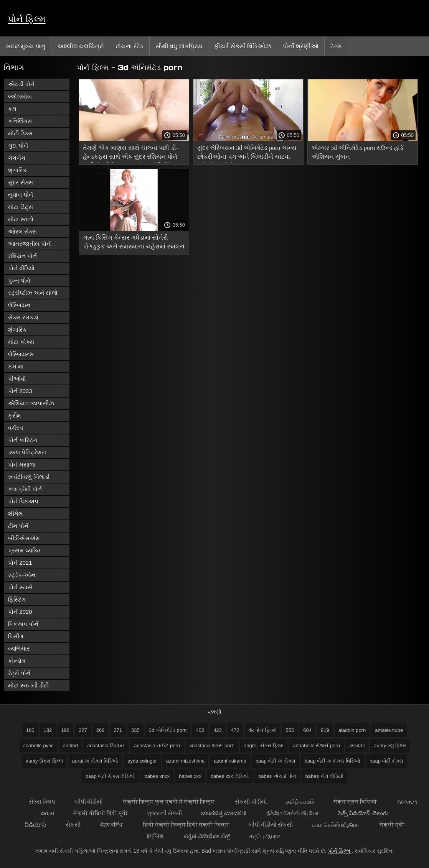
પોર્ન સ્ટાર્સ (20, 587)
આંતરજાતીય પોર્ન (29, 244)
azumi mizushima (185, 761)
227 (83, 730)
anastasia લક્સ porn (212, 746)
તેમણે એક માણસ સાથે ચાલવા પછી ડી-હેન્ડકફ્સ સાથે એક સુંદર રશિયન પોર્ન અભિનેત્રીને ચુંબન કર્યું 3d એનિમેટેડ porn (130, 154)
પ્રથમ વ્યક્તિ (24, 550)
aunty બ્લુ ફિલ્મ (390, 746)
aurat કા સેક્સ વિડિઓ (95, 761)
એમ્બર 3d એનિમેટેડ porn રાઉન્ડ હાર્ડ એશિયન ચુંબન (357, 152)
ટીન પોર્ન (18, 526)
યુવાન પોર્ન (21, 195)
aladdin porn (352, 730)
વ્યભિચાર (19, 649)
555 (290, 730)
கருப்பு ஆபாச (265, 836)
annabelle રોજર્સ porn (316, 746)
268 (101, 730)
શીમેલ (15, 514)
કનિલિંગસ (20, 121)
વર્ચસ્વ (16, 428)
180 (30, 730)
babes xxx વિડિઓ (230, 776)
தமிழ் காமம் (300, 801)
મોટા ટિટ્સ (21, 207)
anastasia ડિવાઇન (106, 746)
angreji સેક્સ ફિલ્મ (264, 746)
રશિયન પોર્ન (22, 256)
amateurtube (389, 730)
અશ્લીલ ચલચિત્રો (81, 46)
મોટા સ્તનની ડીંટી (28, 685)
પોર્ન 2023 (20, 391)
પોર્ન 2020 (20, 612)
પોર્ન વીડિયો (21, 268)
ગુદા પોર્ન (18, 145)
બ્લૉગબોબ (20, 96)
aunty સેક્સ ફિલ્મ (44, 761)
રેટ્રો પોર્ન (19, 673)
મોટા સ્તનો (21, 219)
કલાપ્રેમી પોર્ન (25, 489)
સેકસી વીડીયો (251, 801)
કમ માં (16, 366)
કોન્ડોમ (17, 661)
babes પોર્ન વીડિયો (325, 776)
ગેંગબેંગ (17, 158)
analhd (70, 746)
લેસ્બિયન (19, 305)
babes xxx (190, 776)
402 (200, 730)
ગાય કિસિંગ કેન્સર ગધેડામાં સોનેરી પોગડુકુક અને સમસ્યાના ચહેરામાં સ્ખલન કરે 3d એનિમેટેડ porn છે (134, 243)
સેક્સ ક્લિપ (42, 801)
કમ (12, 109)
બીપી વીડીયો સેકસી (271, 824)
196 (65, 730)
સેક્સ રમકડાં (23, 317)
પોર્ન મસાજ (21, 464)
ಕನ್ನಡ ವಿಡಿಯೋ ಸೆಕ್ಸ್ (207, 836)
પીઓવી (17, 379)
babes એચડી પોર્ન (277, 776)
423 (218, 730)
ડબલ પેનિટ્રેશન (27, 452)
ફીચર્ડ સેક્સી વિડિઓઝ (243, 46)
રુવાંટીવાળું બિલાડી (29, 477)
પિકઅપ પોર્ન (23, 624)
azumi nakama (230, 761)
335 (135, 730)
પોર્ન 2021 (20, 563)
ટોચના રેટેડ (130, 46)
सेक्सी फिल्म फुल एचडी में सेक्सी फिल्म (169, 801)
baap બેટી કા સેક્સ (276, 761)
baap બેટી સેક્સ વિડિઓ (111, 776)
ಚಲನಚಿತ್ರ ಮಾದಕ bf (224, 813)
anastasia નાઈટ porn (157, 746)
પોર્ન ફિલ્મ (27, 19)
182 (48, 730)
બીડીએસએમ (24, 538)
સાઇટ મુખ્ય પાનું (26, 46)
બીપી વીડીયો (89, 801)
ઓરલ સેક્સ (22, 231)
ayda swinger (142, 761)
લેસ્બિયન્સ (21, 354)
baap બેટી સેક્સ (386, 761)
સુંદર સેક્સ (21, 182)
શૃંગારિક (17, 170)
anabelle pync (38, 746)
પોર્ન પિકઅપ (23, 501)
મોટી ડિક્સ (20, 133)
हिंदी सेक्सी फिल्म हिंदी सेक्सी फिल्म (186, 824)
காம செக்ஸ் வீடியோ (336, 824)
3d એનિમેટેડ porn (168, 730)
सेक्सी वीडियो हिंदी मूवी (101, 813)
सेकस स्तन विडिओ (356, 801)
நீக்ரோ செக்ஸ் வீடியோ (293, 813)
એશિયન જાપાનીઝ (31, 403)
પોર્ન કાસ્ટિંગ (23, 440)
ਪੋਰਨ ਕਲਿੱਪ (112, 824)
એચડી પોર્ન (21, 84)
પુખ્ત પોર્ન (19, 280)
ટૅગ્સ (336, 46)
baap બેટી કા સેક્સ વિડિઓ (332, 761)
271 (118, 730)
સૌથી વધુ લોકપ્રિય (179, 46)
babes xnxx (157, 776)
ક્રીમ (15, 415)
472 (235, 730)
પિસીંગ (16, 636)
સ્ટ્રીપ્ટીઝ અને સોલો (33, 293)
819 (325, 730)
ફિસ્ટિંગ (17, 599)
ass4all (357, 746)
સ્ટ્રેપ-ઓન (22, 575)
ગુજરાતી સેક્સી (164, 813)
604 (307, 730)
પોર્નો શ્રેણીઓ (300, 46)
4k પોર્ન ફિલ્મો (263, 730)
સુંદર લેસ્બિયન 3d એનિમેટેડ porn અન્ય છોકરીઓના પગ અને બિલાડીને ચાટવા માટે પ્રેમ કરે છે (247, 154)
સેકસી (73, 824)
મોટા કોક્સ (21, 342)
